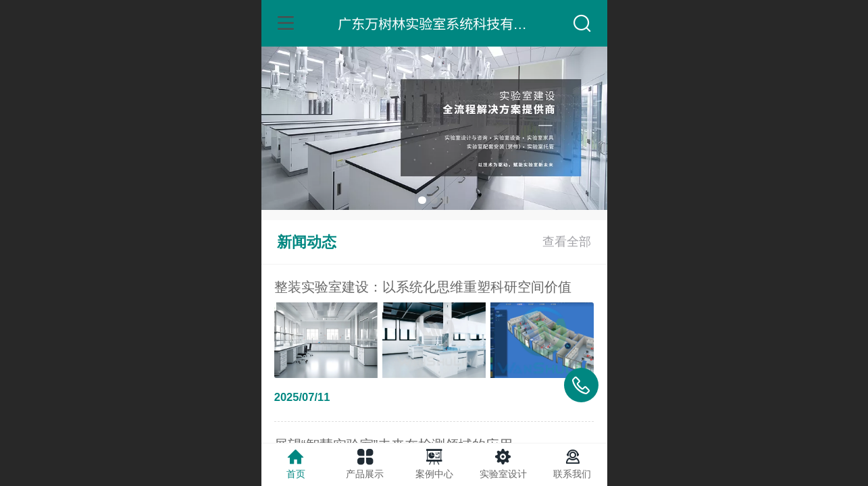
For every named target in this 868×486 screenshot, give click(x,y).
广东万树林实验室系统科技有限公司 (446, 23)
